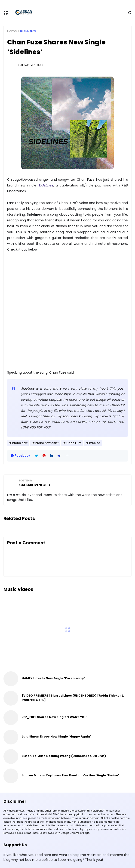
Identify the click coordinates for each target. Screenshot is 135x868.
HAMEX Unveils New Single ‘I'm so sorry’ (53, 678)
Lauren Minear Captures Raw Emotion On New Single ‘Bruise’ (70, 775)
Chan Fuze (74, 443)
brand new (28, 31)
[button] (67, 456)
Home (12, 31)
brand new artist (47, 443)
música (95, 443)
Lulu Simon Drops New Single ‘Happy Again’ (56, 736)
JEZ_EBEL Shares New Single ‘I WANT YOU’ (55, 717)
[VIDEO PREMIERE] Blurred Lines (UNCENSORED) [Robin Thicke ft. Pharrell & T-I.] (73, 698)
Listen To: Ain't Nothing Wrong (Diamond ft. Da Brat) (64, 756)
